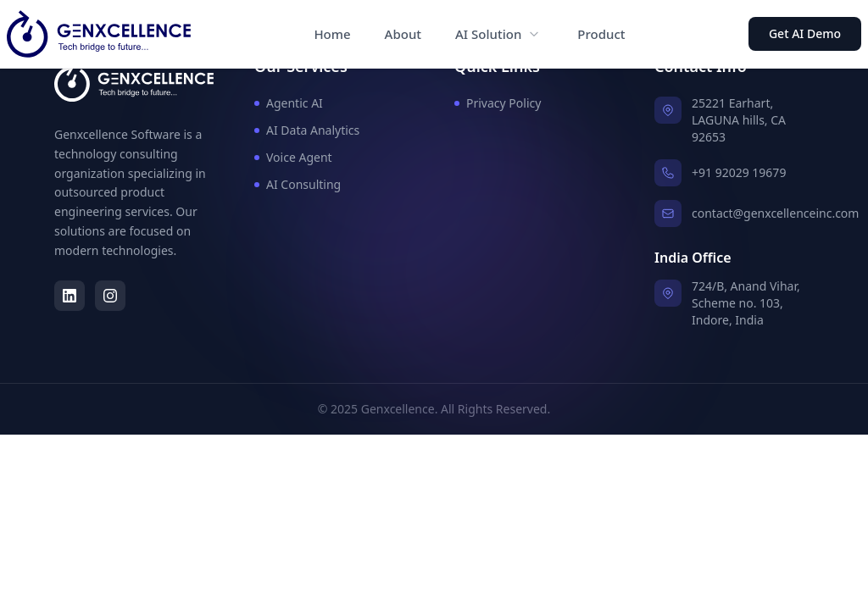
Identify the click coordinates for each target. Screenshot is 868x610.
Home (332, 34)
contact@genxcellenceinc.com (775, 213)
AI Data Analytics (307, 130)
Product (601, 34)
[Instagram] (110, 296)
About (403, 34)
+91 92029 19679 (739, 172)
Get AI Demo (805, 33)
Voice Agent (293, 157)
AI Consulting (298, 184)
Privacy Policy (498, 103)
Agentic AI (289, 103)
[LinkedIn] (70, 296)
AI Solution (488, 34)
